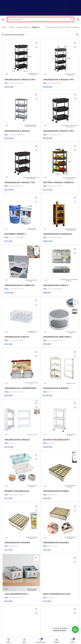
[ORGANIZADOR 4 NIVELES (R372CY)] (60, 367)
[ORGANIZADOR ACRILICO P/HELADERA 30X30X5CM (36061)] (60, 264)
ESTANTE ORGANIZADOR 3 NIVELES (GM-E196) (56, 441)
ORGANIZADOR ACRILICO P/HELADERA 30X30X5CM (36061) (60, 287)
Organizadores (23, 27)
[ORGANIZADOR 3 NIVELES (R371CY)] (21, 418)
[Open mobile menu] (3, 20)
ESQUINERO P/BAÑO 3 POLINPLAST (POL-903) (16, 235)
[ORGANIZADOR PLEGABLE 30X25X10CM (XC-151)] (60, 521)
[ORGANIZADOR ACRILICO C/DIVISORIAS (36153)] (21, 315)
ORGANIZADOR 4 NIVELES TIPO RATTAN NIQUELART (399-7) (20, 81)
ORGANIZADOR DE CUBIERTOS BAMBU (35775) (20, 287)
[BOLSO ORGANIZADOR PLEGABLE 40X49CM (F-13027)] (60, 624)
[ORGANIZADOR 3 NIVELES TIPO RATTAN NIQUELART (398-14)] (21, 161)
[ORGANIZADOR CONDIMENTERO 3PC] (21, 367)
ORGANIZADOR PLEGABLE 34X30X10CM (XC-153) (17, 544)
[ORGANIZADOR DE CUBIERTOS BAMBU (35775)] (21, 264)
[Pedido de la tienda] (77, 35)
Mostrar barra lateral (15, 35)
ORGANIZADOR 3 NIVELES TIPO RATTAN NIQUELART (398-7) (59, 132)
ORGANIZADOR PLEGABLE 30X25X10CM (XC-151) (56, 544)
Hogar (11, 27)
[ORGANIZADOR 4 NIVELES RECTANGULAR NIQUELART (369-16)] (21, 110)
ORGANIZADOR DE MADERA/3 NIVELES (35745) (58, 235)
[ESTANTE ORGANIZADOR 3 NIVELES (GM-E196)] (60, 418)
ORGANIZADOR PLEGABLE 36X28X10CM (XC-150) (56, 492)
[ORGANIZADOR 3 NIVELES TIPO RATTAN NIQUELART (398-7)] (60, 110)
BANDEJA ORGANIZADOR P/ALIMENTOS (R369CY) (17, 492)
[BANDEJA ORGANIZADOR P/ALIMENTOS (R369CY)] (21, 470)
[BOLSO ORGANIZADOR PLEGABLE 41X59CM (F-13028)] (21, 624)
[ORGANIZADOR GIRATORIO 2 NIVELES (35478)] (60, 315)
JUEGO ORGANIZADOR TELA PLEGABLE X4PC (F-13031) (57, 595)
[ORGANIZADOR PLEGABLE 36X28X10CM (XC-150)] (60, 470)
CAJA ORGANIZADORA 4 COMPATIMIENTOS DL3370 (18, 595)
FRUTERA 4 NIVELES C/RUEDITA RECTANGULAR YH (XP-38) (58, 184)
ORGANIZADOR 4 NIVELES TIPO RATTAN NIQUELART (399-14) (59, 81)
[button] (36, 43)
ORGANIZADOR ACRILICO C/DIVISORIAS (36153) (17, 338)
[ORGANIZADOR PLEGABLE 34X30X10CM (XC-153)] (21, 521)
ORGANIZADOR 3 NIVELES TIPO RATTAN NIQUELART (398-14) (20, 184)
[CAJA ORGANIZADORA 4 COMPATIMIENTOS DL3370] (21, 573)
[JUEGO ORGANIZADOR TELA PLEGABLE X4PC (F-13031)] (60, 573)
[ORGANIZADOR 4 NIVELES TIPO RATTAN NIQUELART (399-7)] (21, 58)
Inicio (4, 27)
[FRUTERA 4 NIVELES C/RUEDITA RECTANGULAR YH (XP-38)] (60, 161)
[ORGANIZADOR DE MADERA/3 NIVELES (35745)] (60, 213)
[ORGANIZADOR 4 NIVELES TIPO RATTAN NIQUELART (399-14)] (60, 58)
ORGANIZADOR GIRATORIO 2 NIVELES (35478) (57, 338)
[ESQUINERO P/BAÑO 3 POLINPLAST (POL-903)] (21, 213)
